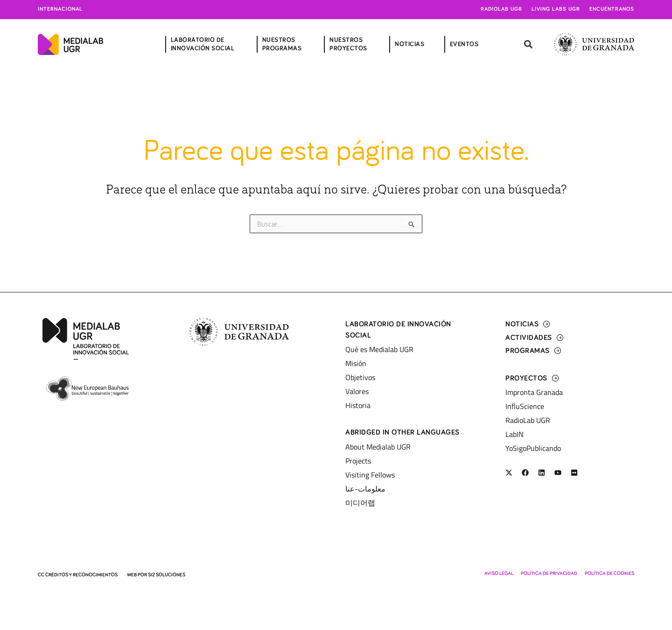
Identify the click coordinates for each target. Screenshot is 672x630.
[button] (528, 45)
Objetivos (360, 377)
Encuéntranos (612, 9)
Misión (356, 363)
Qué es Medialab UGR (379, 349)
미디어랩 (360, 503)
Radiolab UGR (501, 9)
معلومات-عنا (365, 489)
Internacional (60, 9)
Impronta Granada (534, 392)
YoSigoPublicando (533, 448)
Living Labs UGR (556, 9)
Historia (358, 405)
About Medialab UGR (378, 447)
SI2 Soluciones (167, 575)
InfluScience (525, 406)
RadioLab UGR (528, 420)
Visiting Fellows (370, 475)
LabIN (514, 434)
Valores (357, 391)
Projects (358, 461)
